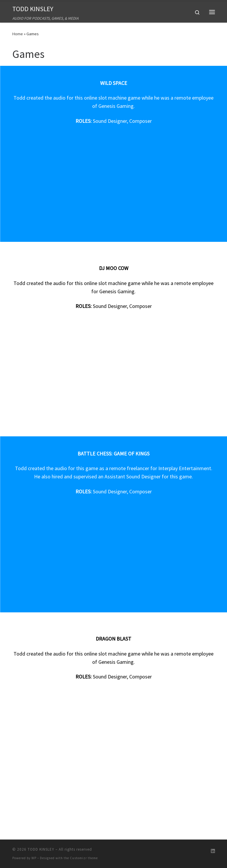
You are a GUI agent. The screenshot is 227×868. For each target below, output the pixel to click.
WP (34, 858)
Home (18, 34)
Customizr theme (84, 858)
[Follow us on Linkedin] (213, 851)
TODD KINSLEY (41, 849)
